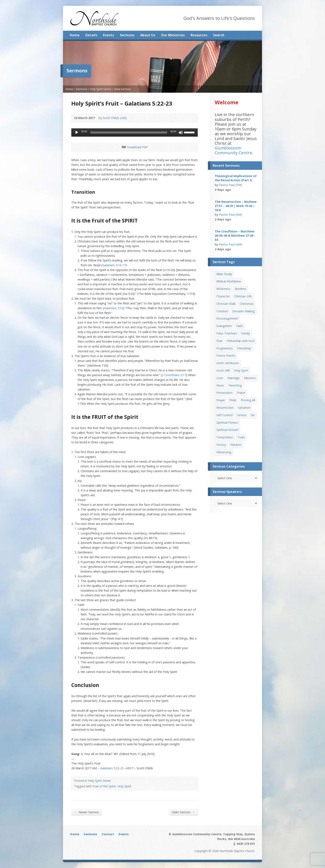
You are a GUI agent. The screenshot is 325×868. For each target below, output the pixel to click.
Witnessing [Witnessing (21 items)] (224, 452)
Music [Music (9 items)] (220, 385)
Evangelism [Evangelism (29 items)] (224, 326)
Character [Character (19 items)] (223, 296)
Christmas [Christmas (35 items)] (247, 304)
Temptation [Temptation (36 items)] (225, 437)
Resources (199, 35)
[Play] (77, 133)
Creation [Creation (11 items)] (222, 311)
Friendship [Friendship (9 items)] (244, 348)
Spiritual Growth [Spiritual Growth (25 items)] (227, 430)
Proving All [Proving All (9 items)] (248, 400)
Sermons (127, 35)
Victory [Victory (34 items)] (221, 445)
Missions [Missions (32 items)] (250, 378)
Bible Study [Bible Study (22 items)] (224, 274)
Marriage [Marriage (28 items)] (233, 378)
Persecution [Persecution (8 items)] (224, 393)
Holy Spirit (124, 786)
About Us (148, 35)
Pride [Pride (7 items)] (233, 400)
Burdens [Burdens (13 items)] (241, 289)
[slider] (129, 133)
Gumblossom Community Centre (233, 150)
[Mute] (181, 133)
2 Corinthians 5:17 (174, 375)
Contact (108, 834)
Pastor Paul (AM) (230, 215)
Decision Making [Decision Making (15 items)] (244, 311)
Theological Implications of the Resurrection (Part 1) (236, 178)
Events (109, 35)
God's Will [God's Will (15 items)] (223, 370)
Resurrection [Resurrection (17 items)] (225, 408)
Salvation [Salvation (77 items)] (244, 408)
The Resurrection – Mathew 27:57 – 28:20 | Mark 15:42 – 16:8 (236, 206)
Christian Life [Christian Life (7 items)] (243, 296)
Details (91, 35)
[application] (135, 133)
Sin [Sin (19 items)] (253, 415)
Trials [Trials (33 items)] (241, 437)
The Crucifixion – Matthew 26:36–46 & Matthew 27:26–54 (235, 235)
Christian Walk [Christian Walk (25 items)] (226, 304)
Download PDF (124, 147)
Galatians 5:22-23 (112, 768)
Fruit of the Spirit (104, 786)
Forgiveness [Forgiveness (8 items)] (225, 348)
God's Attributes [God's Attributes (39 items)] (228, 363)
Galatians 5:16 (114, 308)
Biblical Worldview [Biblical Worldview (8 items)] (229, 281)
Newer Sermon (86, 812)
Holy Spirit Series (101, 89)
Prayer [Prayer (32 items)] (221, 400)
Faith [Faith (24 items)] (240, 326)
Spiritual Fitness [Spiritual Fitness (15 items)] (227, 422)
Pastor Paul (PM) (230, 185)
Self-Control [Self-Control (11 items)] (224, 415)
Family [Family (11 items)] (246, 333)
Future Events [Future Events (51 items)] (226, 356)
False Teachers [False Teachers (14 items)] (227, 333)
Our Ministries (173, 35)
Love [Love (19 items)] (220, 378)
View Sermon (122, 89)
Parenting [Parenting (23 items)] (235, 385)
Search (219, 35)
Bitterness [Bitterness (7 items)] (223, 289)
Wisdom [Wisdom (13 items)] (236, 445)
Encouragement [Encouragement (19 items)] (227, 318)
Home (75, 35)
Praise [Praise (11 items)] (241, 393)
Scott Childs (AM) (115, 118)
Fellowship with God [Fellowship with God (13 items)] (241, 341)
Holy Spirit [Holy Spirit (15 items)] (241, 370)
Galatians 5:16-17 (114, 265)
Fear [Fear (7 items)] (219, 341)
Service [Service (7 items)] (242, 415)
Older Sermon (183, 812)
